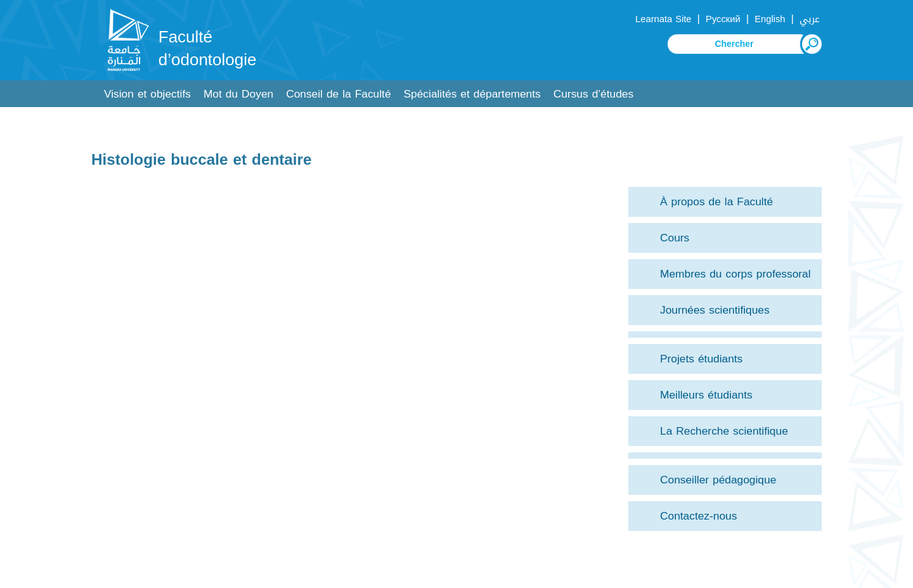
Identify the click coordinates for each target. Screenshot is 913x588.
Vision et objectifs (147, 94)
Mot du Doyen (238, 94)
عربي (810, 19)
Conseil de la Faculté (338, 94)
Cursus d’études (593, 94)
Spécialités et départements (472, 94)
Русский (723, 19)
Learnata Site (663, 19)
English (770, 19)
